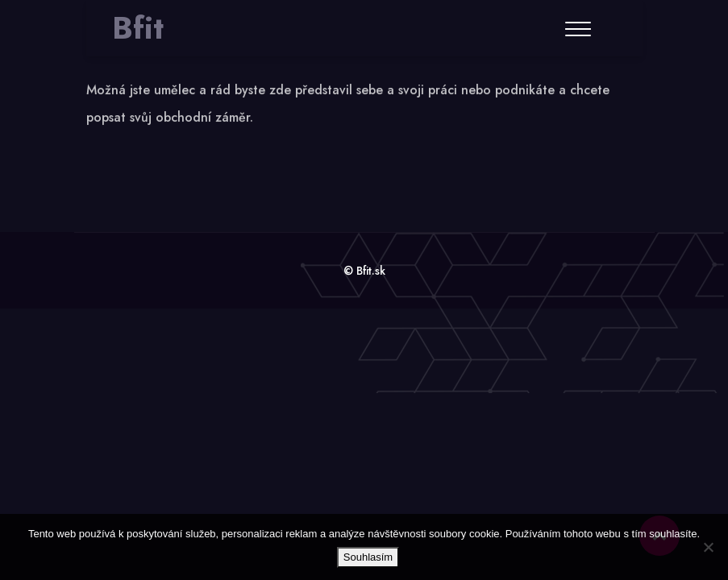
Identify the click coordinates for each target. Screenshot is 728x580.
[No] (708, 547)
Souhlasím (368, 557)
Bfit (138, 28)
